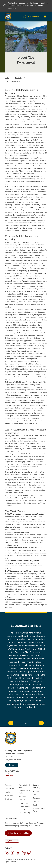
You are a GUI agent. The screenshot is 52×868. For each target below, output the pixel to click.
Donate (12, 765)
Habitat (8, 792)
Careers (22, 800)
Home (7, 77)
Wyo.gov (36, 791)
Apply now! (12, 8)
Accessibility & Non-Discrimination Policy (24, 789)
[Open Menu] (45, 17)
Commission (10, 789)
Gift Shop (8, 799)
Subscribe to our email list (18, 833)
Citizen (36, 795)
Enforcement (10, 795)
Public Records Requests (25, 808)
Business (36, 798)
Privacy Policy (24, 803)
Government (38, 802)
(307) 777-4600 (14, 772)
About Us (18, 77)
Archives (22, 796)
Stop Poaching (24, 813)
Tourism (36, 805)
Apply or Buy (34, 16)
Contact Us (9, 776)
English (9, 841)
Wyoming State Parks (39, 810)
